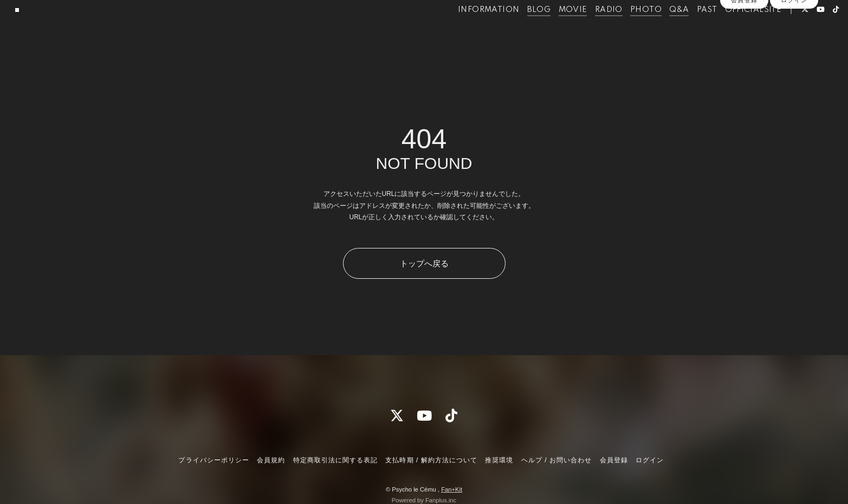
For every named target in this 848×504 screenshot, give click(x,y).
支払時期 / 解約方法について (431, 460)
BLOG (516, 31)
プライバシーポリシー (213, 460)
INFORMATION (466, 31)
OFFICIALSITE (731, 31)
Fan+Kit (452, 489)
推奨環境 (499, 460)
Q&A (657, 31)
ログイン (794, 50)
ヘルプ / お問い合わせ (556, 460)
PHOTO (623, 31)
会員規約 (271, 460)
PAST (684, 31)
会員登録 (744, 50)
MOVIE (550, 31)
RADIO (586, 31)
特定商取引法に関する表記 (335, 460)
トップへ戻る (424, 263)
